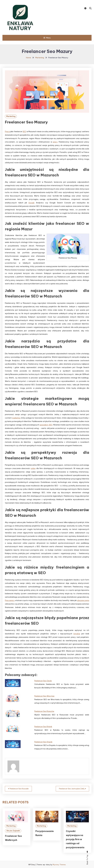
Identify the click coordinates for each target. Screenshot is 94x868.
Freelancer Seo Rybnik (43, 727)
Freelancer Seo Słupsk (43, 742)
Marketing (11, 116)
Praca (7, 132)
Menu (47, 38)
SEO (24, 132)
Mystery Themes (59, 865)
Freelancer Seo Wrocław (44, 696)
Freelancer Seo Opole (43, 681)
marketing (16, 418)
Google (31, 203)
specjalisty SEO (46, 425)
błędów (77, 634)
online (33, 468)
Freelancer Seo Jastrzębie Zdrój (72, 789)
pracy (55, 142)
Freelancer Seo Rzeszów (44, 711)
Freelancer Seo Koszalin (19, 789)
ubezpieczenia (83, 600)
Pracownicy (10, 600)
